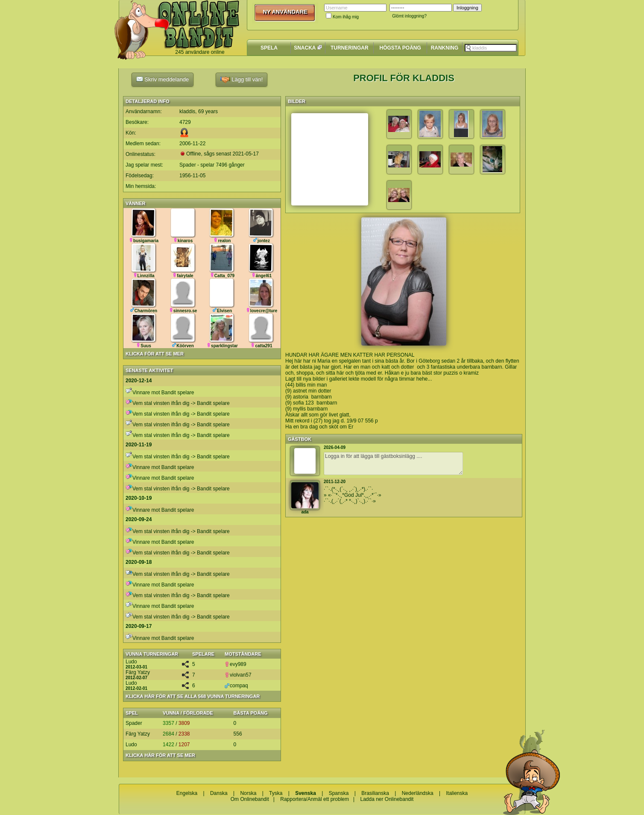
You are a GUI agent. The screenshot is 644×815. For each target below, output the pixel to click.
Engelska (187, 793)
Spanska (339, 793)
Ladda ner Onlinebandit (387, 799)
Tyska (276, 793)
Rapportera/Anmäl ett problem (315, 799)
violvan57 (238, 675)
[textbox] (491, 48)
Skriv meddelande (163, 79)
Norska (248, 793)
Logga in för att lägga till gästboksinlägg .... (393, 463)
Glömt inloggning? (409, 16)
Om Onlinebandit (250, 799)
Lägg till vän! (242, 80)
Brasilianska (375, 793)
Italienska (457, 793)
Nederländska (418, 793)
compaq (236, 686)
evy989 (236, 664)
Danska (219, 793)
